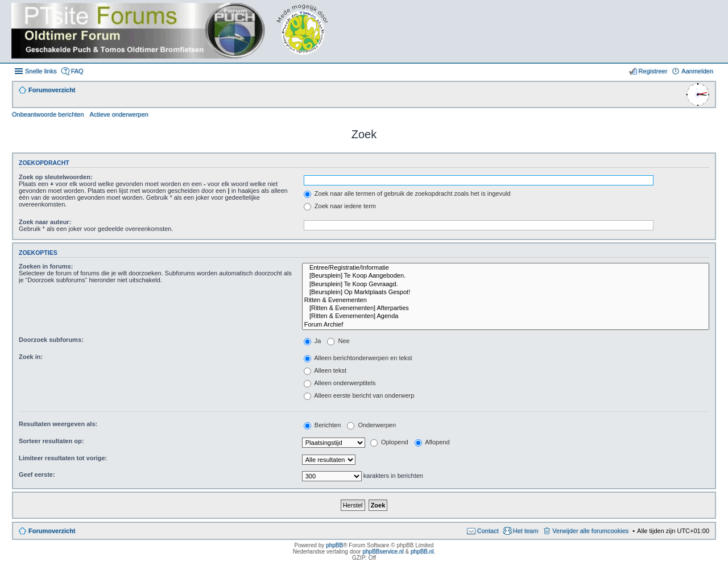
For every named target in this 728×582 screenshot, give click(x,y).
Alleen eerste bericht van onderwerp (359, 395)
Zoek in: (31, 357)
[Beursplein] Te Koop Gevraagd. (506, 284)
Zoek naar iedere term (340, 206)
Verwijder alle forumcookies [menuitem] (590, 531)
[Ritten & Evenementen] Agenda (506, 316)
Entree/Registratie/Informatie (506, 268)
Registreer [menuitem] (653, 71)
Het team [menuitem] (526, 531)
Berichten (322, 425)
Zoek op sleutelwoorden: (56, 177)
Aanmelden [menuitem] (697, 71)
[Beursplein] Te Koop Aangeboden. (506, 276)
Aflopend (432, 442)
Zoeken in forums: (46, 266)
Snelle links (41, 71)
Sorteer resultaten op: (51, 441)
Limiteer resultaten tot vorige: (63, 458)
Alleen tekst (325, 370)
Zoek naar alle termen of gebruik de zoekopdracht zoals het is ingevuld (407, 193)
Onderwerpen (371, 425)
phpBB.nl (422, 552)
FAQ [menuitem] (77, 71)
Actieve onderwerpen (119, 114)
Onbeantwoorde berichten (48, 114)
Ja (313, 341)
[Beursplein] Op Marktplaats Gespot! (506, 292)
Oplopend (389, 442)
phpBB (334, 545)
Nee (338, 341)
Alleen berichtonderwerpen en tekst (358, 358)
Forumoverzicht (52, 531)
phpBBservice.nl (383, 552)
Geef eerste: (37, 474)
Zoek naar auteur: (45, 222)
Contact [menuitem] (488, 531)
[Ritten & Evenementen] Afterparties (506, 308)
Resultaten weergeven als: (58, 424)
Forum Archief (506, 325)
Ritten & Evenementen (506, 300)
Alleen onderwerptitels (340, 383)
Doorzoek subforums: (51, 340)
